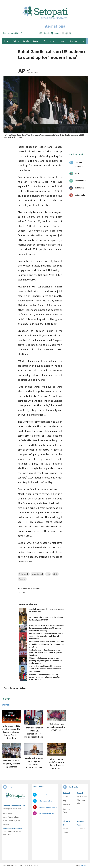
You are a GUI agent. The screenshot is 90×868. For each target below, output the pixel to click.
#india (55, 574)
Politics (16, 41)
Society (26, 41)
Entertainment (50, 41)
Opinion (73, 41)
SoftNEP (84, 865)
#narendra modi (37, 574)
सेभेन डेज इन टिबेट (81, 802)
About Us (66, 805)
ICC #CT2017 (82, 796)
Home (65, 796)
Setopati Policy (66, 811)
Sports (63, 41)
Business (36, 41)
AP (28, 70)
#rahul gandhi (24, 574)
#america (22, 579)
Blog (82, 41)
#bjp (48, 574)
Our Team (81, 828)
